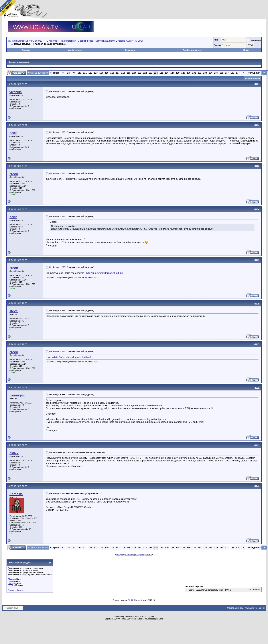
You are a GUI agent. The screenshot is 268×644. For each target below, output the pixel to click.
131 (194, 73)
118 (123, 73)
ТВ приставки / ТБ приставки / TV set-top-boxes (69, 41)
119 (129, 73)
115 (107, 73)
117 (118, 73)
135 (216, 73)
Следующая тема (143, 555)
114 (101, 73)
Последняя (254, 73)
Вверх (262, 608)
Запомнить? (254, 40)
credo (14, 174)
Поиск (246, 50)
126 (167, 73)
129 (183, 73)
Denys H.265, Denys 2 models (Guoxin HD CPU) (119, 41)
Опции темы (252, 78)
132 (200, 73)
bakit (13, 133)
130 (189, 73)
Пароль (217, 45)
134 (210, 73)
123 (150, 73)
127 (172, 73)
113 (96, 73)
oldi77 (14, 453)
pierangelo (17, 395)
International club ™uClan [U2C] (27, 41)
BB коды (12, 579)
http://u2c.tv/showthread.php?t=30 (105, 273)
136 (221, 73)
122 (145, 73)
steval (14, 311)
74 (74, 73)
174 (238, 73)
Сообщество (76, 50)
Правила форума (16, 590)
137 (227, 73)
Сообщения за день (192, 50)
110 (79, 73)
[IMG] (10, 584)
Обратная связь (235, 608)
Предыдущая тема (125, 555)
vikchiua (16, 92)
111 (85, 73)
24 (68, 73)
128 (178, 73)
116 (112, 73)
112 (90, 73)
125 (161, 73)
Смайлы (12, 581)
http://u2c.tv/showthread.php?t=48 (73, 357)
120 (134, 73)
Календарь (130, 50)
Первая (55, 73)
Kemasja (16, 494)
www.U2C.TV (251, 608)
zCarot (160, 619)
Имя (216, 40)
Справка (26, 50)
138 (232, 73)
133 (205, 73)
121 (139, 73)
